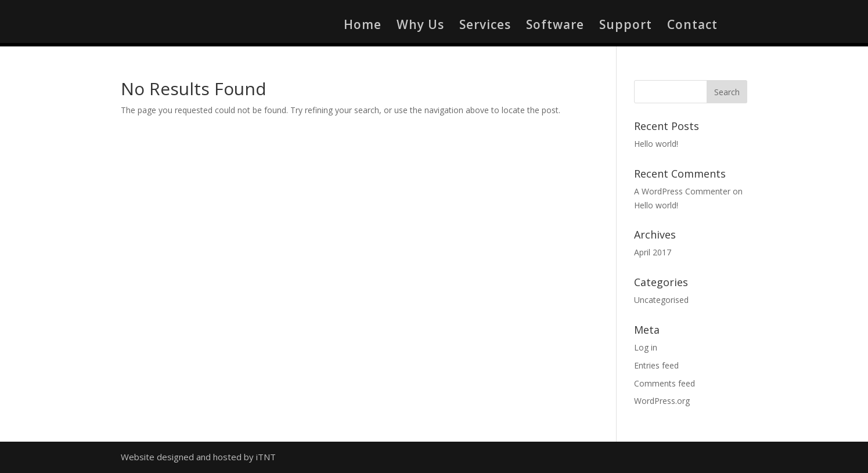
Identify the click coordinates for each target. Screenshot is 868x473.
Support (626, 26)
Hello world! (656, 144)
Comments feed (664, 383)
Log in (646, 347)
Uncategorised (661, 300)
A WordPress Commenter (682, 191)
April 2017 (653, 252)
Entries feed (656, 365)
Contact (692, 26)
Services (485, 26)
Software (555, 26)
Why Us (420, 26)
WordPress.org (662, 401)
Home (363, 26)
